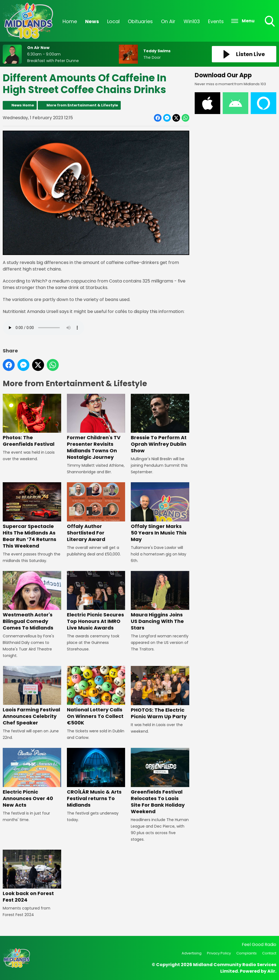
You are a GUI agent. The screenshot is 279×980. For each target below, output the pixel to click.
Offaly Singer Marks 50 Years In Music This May (160, 513)
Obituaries (140, 21)
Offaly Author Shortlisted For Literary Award (96, 513)
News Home (23, 105)
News (92, 21)
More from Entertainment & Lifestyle (82, 105)
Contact (269, 953)
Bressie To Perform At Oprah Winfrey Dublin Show (160, 424)
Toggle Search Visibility (270, 22)
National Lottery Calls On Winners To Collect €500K (96, 696)
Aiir (271, 971)
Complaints (247, 953)
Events (216, 21)
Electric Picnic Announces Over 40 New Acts (32, 778)
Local (113, 21)
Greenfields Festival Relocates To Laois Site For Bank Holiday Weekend (160, 781)
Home (70, 21)
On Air (168, 21)
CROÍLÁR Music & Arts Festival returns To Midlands (96, 778)
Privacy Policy (219, 953)
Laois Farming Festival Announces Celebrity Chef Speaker (32, 696)
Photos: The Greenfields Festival (32, 421)
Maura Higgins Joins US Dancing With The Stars (160, 601)
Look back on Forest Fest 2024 (32, 876)
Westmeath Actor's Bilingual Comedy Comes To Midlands (32, 601)
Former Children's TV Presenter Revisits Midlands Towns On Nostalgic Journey (96, 427)
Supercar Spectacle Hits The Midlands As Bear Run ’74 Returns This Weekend (32, 516)
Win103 (192, 21)
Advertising (192, 953)
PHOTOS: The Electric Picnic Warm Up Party (160, 693)
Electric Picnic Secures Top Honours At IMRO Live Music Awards (96, 601)
